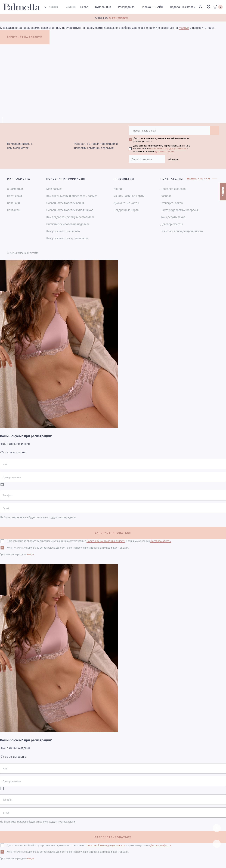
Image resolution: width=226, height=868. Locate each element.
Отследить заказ (172, 203)
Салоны (71, 7)
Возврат (166, 196)
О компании (15, 189)
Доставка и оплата (173, 189)
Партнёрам (14, 196)
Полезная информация (66, 178)
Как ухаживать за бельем (63, 231)
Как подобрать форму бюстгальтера (70, 217)
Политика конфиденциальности (182, 231)
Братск (51, 7)
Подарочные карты (126, 210)
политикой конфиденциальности (169, 149)
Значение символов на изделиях (68, 224)
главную (184, 28)
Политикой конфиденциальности (106, 541)
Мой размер (54, 189)
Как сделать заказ (173, 217)
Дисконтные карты (126, 203)
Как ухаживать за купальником (67, 238)
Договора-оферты (164, 151)
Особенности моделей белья (65, 203)
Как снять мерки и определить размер (72, 196)
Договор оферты (172, 224)
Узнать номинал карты (129, 196)
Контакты (14, 210)
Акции (118, 189)
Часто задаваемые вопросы (179, 210)
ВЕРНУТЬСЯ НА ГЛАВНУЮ (30, 38)
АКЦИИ (222, 195)
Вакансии (13, 203)
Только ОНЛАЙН (152, 7)
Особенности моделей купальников (70, 210)
